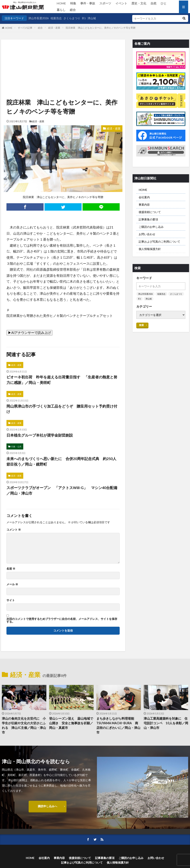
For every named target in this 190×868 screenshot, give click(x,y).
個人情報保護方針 (150, 249)
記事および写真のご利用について (159, 241)
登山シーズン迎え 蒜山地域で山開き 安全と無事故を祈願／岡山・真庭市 (71, 723)
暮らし (61, 10)
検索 (141, 325)
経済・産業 (54, 28)
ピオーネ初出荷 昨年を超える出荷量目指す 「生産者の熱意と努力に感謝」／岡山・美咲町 (62, 380)
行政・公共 (16, 446)
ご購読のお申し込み (151, 227)
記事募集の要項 (148, 219)
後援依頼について (150, 212)
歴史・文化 (139, 3)
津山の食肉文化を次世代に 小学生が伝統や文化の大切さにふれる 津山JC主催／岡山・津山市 (24, 725)
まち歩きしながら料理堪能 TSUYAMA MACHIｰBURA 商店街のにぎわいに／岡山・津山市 (118, 725)
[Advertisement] (63, 58)
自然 (153, 3)
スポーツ (105, 3)
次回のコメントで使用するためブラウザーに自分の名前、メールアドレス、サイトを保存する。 (62, 620)
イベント (121, 3)
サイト (11, 600)
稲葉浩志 (56, 18)
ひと (164, 3)
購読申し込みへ (48, 806)
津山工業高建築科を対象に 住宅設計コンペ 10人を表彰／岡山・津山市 (166, 723)
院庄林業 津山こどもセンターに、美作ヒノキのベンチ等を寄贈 (101, 28)
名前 (11, 569)
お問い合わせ (147, 234)
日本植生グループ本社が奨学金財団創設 (40, 435)
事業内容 (144, 205)
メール (12, 584)
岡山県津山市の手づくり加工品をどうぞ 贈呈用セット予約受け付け (62, 409)
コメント (14, 530)
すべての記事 (25, 28)
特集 (73, 3)
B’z (84, 18)
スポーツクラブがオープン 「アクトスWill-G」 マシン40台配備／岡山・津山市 (62, 490)
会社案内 (144, 197)
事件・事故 (88, 3)
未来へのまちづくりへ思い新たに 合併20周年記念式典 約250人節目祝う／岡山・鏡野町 (61, 461)
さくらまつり (72, 18)
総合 (73, 10)
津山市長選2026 (38, 18)
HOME (61, 3)
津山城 (92, 18)
